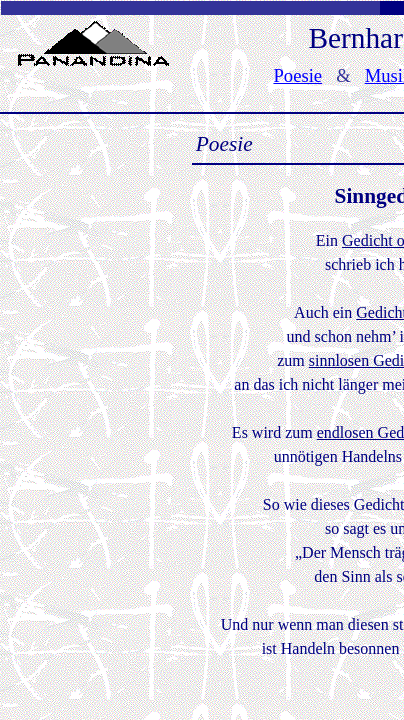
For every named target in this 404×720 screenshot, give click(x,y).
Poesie (297, 75)
